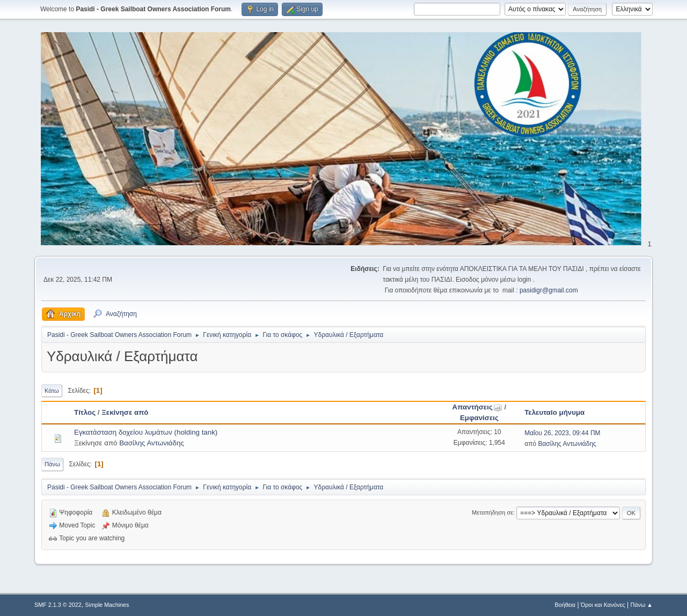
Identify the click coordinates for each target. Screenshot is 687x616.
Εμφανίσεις (479, 418)
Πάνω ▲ (642, 605)
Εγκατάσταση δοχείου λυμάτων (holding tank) (146, 432)
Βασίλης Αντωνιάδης (152, 443)
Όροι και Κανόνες (603, 605)
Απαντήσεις (477, 407)
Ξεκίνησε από (125, 412)
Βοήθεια (565, 605)
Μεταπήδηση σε (492, 512)
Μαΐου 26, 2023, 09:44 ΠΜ (562, 433)
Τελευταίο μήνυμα (554, 412)
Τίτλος (85, 412)
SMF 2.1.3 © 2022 (58, 605)
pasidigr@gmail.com (549, 290)
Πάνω (52, 464)
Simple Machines (107, 605)
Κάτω (52, 391)
